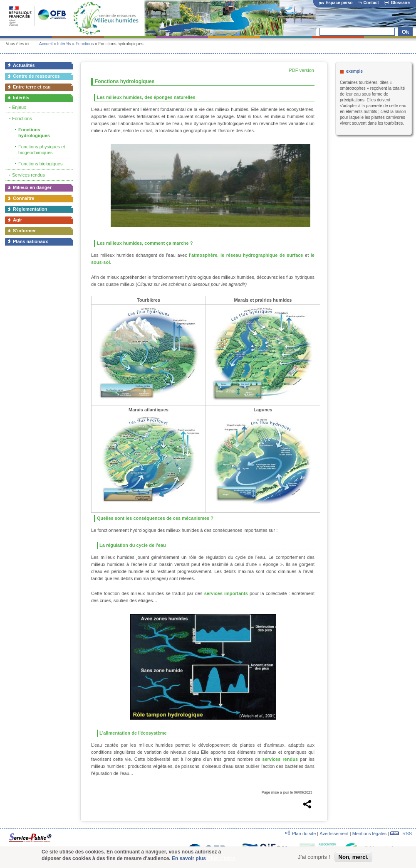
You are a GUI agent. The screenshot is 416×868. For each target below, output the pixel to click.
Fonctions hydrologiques (34, 133)
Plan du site (304, 834)
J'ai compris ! (314, 857)
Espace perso (336, 3)
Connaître (24, 198)
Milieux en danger (32, 187)
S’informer (24, 231)
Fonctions (85, 44)
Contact (368, 3)
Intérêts (64, 44)
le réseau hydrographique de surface (262, 255)
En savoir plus (189, 858)
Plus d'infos (221, 858)
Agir (17, 220)
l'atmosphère (203, 255)
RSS (401, 834)
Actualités (24, 65)
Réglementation (30, 209)
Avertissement (334, 834)
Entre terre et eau (32, 87)
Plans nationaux (30, 241)
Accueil (46, 44)
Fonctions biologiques (40, 164)
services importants (226, 593)
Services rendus (28, 175)
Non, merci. (353, 857)
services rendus (280, 759)
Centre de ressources (36, 76)
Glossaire (397, 3)
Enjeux (19, 107)
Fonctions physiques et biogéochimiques (42, 150)
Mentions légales (370, 834)
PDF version (301, 70)
